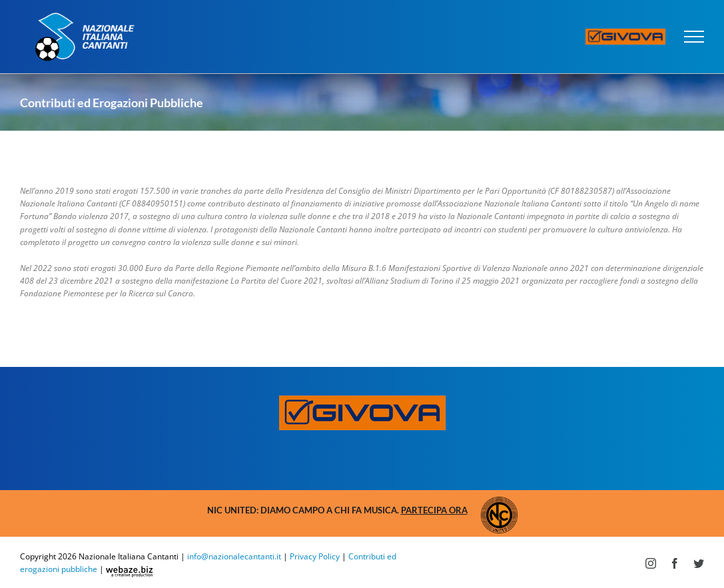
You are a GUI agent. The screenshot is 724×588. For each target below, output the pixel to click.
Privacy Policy (315, 556)
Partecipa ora (434, 510)
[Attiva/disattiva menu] (694, 37)
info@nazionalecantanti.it (234, 556)
